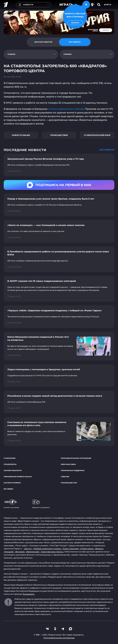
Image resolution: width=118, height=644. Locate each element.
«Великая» (20, 552)
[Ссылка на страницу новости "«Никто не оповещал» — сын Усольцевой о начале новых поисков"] (59, 231)
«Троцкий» (9, 552)
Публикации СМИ (69, 483)
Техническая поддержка (73, 470)
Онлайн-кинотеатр (13, 470)
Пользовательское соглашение (76, 458)
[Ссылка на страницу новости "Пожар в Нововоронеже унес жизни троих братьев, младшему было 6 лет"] (59, 205)
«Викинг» (99, 549)
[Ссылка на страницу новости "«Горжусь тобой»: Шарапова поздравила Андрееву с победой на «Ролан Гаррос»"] (59, 317)
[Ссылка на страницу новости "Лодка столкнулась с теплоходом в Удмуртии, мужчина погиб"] (59, 376)
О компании (10, 458)
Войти (108, 5)
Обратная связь (68, 464)
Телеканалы (29, 594)
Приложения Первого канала (18, 477)
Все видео (8, 489)
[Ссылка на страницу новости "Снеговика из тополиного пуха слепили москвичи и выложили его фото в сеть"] (59, 431)
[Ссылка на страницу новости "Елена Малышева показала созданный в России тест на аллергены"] (59, 346)
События (65, 477)
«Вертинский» (33, 552)
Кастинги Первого (12, 483)
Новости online (21, 135)
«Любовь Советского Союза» (47, 549)
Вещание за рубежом (41, 504)
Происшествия (59, 135)
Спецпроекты (10, 464)
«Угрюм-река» (87, 549)
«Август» (28, 549)
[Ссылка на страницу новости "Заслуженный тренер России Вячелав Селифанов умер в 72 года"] (59, 165)
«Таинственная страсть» (52, 552)
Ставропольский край (97, 135)
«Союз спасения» (71, 549)
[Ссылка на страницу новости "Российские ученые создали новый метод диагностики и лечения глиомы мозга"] (59, 402)
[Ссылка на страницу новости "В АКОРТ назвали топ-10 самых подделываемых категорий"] (59, 289)
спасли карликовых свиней (66, 109)
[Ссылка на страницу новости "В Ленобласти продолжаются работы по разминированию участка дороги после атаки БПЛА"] (59, 259)
